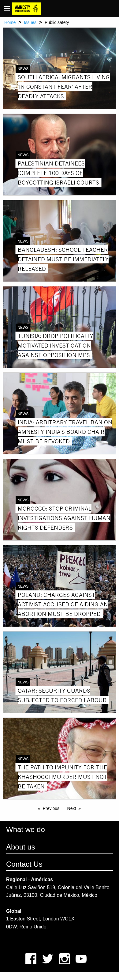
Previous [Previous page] (51, 808)
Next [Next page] (72, 808)
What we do (26, 829)
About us (21, 847)
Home (10, 22)
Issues (30, 22)
